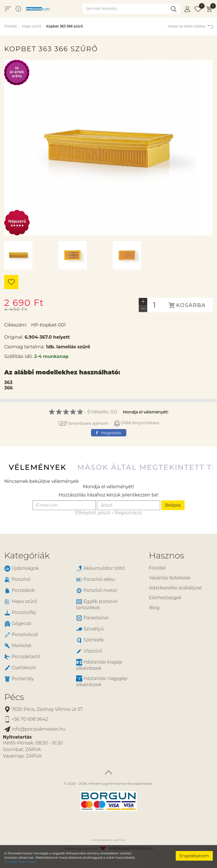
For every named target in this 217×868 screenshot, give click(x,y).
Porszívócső (21, 635)
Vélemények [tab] (38, 467)
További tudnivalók (20, 862)
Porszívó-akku (96, 580)
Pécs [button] (14, 697)
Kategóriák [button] (27, 555)
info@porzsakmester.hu (35, 729)
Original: (14, 337)
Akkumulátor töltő (100, 569)
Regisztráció (128, 513)
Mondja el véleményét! (146, 412)
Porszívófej (20, 613)
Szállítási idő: (19, 356)
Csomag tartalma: (24, 347)
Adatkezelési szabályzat (175, 588)
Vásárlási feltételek (170, 578)
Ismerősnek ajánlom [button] (83, 423)
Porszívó (17, 580)
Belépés (173, 505)
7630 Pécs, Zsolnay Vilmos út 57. (44, 710)
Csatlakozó (20, 668)
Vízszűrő (89, 651)
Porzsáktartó (22, 657)
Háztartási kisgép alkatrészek (99, 665)
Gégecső (18, 624)
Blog (154, 608)
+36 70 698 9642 (26, 719)
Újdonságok (22, 569)
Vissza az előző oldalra (190, 26)
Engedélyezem (194, 856)
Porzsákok (19, 591)
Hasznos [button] (166, 555)
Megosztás (108, 433)
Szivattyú (90, 629)
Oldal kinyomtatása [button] (137, 423)
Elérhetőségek (165, 598)
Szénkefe (90, 640)
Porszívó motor (97, 591)
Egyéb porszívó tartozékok (97, 604)
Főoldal (11, 26)
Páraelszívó (92, 618)
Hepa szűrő (31, 26)
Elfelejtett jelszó (93, 513)
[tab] (72, 555)
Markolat (18, 646)
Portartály (19, 679)
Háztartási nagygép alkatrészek (102, 681)
